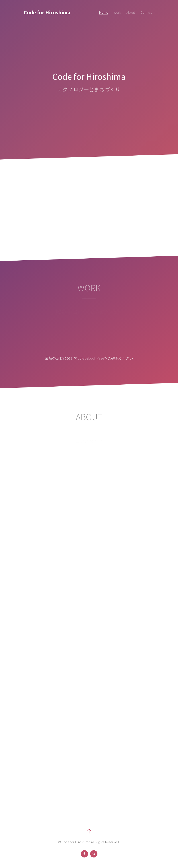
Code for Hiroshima (47, 12)
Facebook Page (93, 358)
